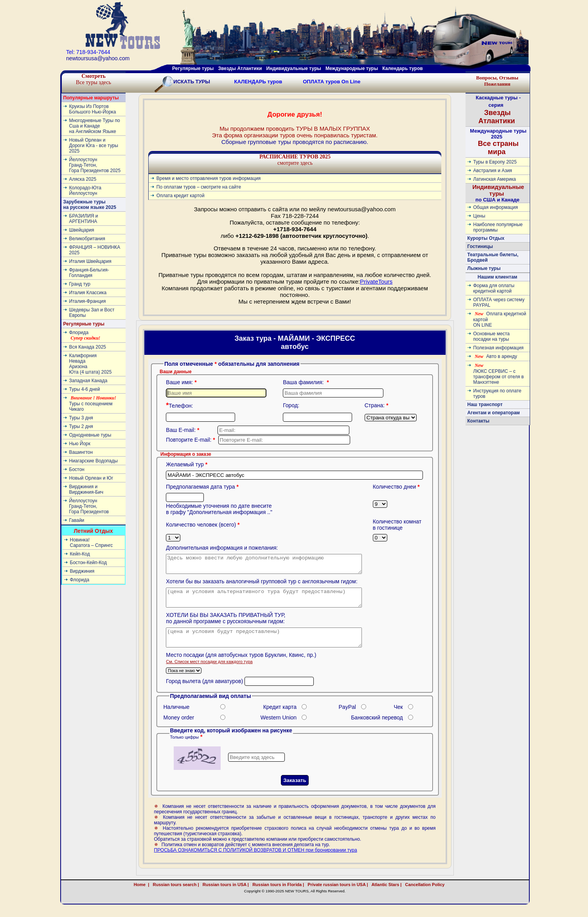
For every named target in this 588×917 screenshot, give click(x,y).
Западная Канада (88, 381)
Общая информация (496, 207)
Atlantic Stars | (386, 895)
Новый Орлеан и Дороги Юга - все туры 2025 (94, 146)
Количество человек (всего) (203, 525)
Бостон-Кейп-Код (88, 563)
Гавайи (77, 520)
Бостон (77, 469)
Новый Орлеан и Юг (91, 478)
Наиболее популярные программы (498, 227)
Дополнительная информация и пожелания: (222, 548)
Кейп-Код (80, 554)
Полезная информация (499, 348)
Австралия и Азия (493, 171)
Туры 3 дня (81, 418)
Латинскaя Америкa (495, 179)
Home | (142, 895)
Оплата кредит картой (181, 196)
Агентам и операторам (494, 413)
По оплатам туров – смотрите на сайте (199, 187)
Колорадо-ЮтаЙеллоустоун (85, 191)
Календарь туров (402, 68)
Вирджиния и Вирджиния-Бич (86, 489)
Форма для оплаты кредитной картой (494, 288)
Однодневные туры (90, 435)
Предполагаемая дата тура (203, 487)
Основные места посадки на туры (492, 336)
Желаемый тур (187, 464)
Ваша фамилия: (307, 382)
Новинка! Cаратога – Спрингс (92, 543)
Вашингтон (81, 452)
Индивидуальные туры (293, 68)
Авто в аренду (496, 356)
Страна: (377, 405)
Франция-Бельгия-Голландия (89, 273)
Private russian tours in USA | (336, 895)
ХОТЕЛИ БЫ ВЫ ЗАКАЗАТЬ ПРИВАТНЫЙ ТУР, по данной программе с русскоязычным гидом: (226, 625)
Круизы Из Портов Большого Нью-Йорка (93, 109)
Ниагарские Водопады (94, 461)
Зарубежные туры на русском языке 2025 (90, 205)
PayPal (347, 717)
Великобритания (87, 239)
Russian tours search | (174, 895)
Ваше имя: (182, 382)
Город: (291, 405)
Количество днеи (397, 487)
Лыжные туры (484, 268)
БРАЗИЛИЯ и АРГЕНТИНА (84, 219)
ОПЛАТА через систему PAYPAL (499, 302)
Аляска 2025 (83, 179)
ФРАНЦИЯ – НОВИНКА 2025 (95, 250)
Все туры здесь (94, 79)
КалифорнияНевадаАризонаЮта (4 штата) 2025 (91, 364)
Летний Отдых (93, 531)
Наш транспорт (485, 405)
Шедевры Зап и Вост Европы (92, 313)
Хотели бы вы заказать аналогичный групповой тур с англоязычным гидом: (262, 585)
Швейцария (82, 230)
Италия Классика (88, 293)
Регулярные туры (193, 68)
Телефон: (179, 406)
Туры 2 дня (81, 426)
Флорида (85, 335)
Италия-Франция (88, 301)
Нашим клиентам (497, 277)
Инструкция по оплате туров (497, 394)
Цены (479, 216)
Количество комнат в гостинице (397, 525)
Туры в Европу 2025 (495, 162)
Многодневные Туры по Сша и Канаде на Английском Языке (95, 126)
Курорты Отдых (486, 238)
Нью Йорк (80, 444)
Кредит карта (280, 717)
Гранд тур (80, 284)
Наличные (177, 717)
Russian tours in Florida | (277, 895)
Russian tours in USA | (225, 895)
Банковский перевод (377, 728)
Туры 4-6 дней (85, 389)
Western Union (279, 728)
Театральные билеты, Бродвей (493, 257)
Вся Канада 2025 (88, 347)
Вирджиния (82, 571)
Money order (179, 728)
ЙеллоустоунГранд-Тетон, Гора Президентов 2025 (95, 165)
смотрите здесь (295, 160)
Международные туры (352, 68)
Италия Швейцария (90, 261)
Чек (398, 717)
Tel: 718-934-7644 (88, 52)
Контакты (479, 421)
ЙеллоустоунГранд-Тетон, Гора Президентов (89, 506)
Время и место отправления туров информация (209, 178)
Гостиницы (480, 246)
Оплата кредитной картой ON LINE (500, 319)
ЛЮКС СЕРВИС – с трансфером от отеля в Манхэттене (499, 374)
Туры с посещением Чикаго (93, 404)
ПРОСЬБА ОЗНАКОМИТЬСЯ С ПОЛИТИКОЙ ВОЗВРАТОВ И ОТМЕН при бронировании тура (256, 861)
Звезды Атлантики (240, 68)
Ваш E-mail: (183, 430)
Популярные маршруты (91, 98)
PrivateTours (376, 281)
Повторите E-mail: (191, 440)
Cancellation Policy (433, 895)
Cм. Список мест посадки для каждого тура (209, 672)
